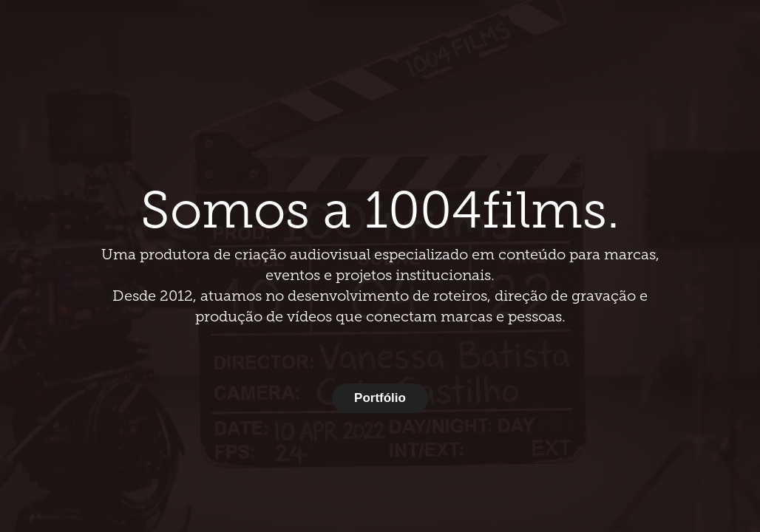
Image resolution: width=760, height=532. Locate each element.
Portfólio (380, 398)
